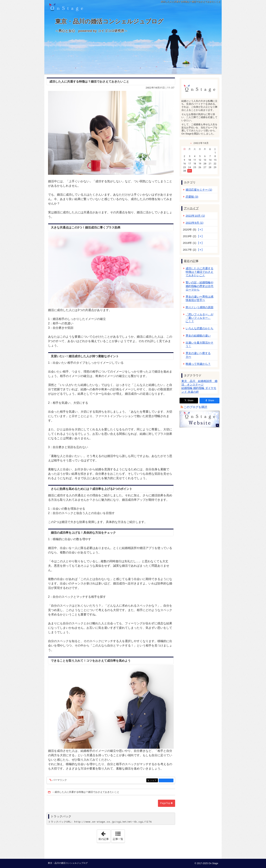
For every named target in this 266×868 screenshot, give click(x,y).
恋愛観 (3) (192, 197)
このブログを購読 (195, 407)
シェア (154, 781)
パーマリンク (59, 780)
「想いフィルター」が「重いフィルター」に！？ (199, 318)
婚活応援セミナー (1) (199, 190)
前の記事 (104, 835)
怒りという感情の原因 (199, 307)
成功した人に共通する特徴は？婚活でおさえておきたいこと (199, 272)
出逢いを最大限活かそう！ (199, 344)
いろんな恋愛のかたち (199, 328)
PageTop (165, 803)
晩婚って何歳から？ (198, 364)
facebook (166, 780)
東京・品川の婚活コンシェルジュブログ (133, 26)
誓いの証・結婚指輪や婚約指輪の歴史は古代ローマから (199, 286)
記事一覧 (118, 839)
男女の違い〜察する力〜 (198, 355)
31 (190, 171)
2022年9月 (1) (195, 223)
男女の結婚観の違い (198, 336)
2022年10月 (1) (195, 216)
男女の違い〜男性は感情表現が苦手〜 (199, 298)
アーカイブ (191, 208)
